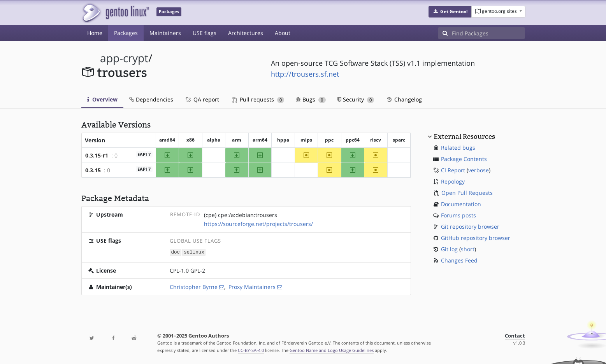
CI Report (453, 170)
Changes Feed (459, 260)
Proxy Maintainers (252, 286)
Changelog (404, 99)
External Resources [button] (464, 136)
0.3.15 (93, 170)
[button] (450, 12)
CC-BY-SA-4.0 (251, 350)
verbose (479, 170)
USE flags (205, 33)
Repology (453, 181)
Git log (449, 249)
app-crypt (124, 58)
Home (95, 33)
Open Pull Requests (467, 193)
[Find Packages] (488, 33)
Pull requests (258, 99)
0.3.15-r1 (97, 155)
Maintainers (165, 33)
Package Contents (464, 159)
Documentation (461, 204)
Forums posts (458, 215)
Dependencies (151, 99)
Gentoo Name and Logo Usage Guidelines (332, 350)
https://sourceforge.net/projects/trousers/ (258, 224)
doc (175, 252)
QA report (202, 99)
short (468, 249)
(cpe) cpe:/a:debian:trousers (241, 215)
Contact (515, 335)
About (283, 33)
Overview (102, 99)
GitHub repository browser (476, 238)
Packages (126, 33)
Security (356, 99)
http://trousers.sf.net (305, 74)
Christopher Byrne (194, 286)
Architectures (246, 33)
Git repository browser (470, 227)
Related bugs (458, 148)
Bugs (311, 99)
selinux (194, 252)
